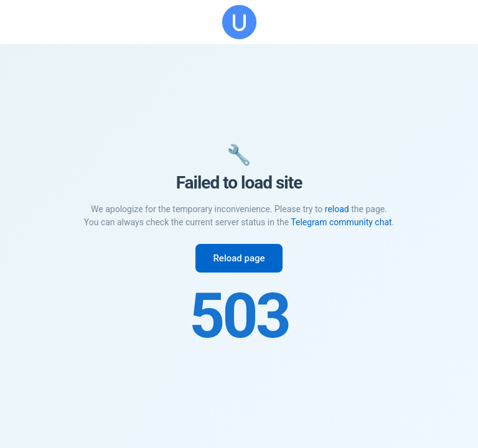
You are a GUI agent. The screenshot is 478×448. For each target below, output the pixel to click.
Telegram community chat (341, 222)
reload (337, 209)
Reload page (239, 258)
